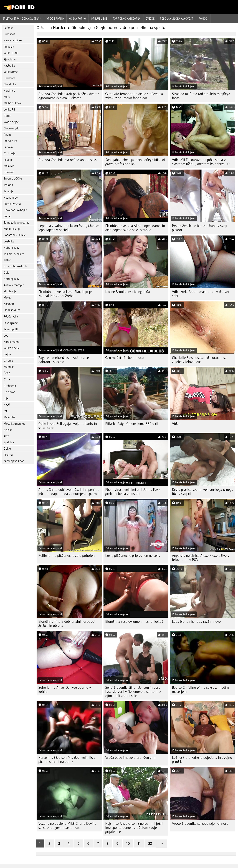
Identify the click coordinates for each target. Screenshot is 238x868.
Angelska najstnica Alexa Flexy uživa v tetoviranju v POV (201, 558)
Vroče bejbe (11, 122)
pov (6, 336)
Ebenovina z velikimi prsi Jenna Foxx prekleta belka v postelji (133, 492)
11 (139, 843)
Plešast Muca (12, 310)
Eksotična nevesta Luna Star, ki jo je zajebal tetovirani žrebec (65, 294)
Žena (7, 373)
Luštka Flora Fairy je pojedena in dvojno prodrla (202, 760)
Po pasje (9, 47)
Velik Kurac (11, 72)
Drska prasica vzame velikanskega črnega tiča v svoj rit (203, 492)
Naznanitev (11, 198)
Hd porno (9, 392)
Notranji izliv (11, 248)
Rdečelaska (11, 317)
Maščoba (9, 417)
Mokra (8, 298)
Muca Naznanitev (14, 424)
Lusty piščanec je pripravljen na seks (133, 556)
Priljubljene (99, 19)
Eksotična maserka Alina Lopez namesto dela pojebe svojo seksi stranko (135, 228)
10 (128, 843)
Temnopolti (11, 329)
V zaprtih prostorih (15, 266)
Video (176, 424)
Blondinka (10, 84)
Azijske (8, 430)
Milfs (7, 97)
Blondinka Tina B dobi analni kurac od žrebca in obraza (66, 624)
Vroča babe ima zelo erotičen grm (130, 758)
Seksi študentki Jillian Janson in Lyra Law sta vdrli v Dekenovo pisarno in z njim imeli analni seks (133, 692)
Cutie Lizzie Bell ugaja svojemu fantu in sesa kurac (68, 426)
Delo (7, 273)
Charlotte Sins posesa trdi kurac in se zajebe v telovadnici (199, 360)
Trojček (8, 185)
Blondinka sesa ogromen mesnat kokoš (134, 622)
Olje (6, 398)
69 (5, 411)
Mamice (9, 367)
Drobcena (10, 386)
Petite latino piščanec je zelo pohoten (67, 556)
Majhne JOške (13, 103)
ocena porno (78, 19)
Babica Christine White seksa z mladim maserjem (200, 690)
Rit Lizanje (10, 291)
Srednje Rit (10, 141)
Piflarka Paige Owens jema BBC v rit (132, 424)
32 (150, 843)
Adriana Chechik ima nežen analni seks (67, 160)
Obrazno (9, 172)
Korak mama (12, 342)
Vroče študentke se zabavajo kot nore (200, 824)
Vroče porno (55, 19)
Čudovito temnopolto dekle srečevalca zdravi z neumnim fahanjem (134, 96)
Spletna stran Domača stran (22, 19)
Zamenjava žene (14, 461)
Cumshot (9, 34)
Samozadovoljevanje (17, 223)
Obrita (7, 116)
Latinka (8, 147)
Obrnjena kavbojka (15, 210)
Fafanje (8, 28)
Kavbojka (9, 66)
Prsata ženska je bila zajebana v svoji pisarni (200, 228)
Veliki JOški (11, 53)
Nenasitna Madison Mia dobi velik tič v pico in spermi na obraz (67, 760)
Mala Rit (9, 166)
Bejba (7, 354)
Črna (7, 379)
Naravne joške (13, 40)
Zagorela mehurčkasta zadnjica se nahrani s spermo (64, 360)
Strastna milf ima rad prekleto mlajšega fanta (201, 96)
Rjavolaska (10, 59)
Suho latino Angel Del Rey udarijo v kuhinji (65, 690)
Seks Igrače (11, 323)
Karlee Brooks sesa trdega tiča (128, 292)
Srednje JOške (13, 179)
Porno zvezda (12, 204)
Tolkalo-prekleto (14, 254)
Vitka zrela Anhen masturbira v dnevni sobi (201, 294)
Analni (7, 135)
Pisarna (8, 455)
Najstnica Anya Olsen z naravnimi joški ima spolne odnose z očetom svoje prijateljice (134, 828)
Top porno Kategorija (127, 19)
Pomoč (203, 19)
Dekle (7, 449)
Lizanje (8, 160)
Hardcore (9, 78)
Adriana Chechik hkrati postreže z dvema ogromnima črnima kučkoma (69, 96)
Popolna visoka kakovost (177, 19)
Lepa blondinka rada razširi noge (196, 622)
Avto (6, 436)
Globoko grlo (12, 128)
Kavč (7, 405)
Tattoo (7, 260)
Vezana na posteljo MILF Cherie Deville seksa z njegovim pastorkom (67, 826)
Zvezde (150, 19)
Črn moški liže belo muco (125, 358)
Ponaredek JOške (15, 235)
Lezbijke (9, 241)
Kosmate (9, 304)
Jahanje (8, 191)
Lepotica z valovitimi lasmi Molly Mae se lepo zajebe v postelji (69, 228)
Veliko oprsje (12, 348)
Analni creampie (14, 285)
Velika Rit (9, 110)
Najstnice (9, 91)
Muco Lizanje (12, 229)
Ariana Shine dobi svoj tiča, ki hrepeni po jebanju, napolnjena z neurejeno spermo (69, 492)
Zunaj (7, 216)
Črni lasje (10, 153)
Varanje (8, 361)
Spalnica (9, 442)
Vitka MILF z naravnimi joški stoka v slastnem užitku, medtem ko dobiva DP (201, 162)
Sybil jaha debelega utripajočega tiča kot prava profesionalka (135, 162)
